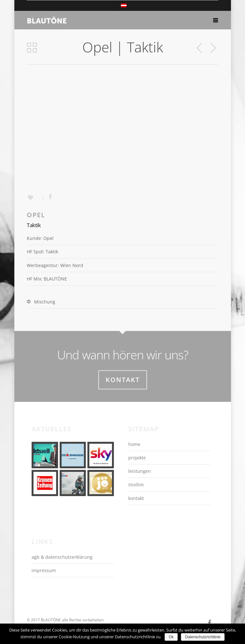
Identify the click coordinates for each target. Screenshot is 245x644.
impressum (44, 570)
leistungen (140, 471)
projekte (137, 458)
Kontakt (123, 380)
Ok (171, 637)
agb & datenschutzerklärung (62, 557)
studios (136, 484)
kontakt (136, 498)
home (134, 444)
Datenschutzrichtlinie (203, 637)
